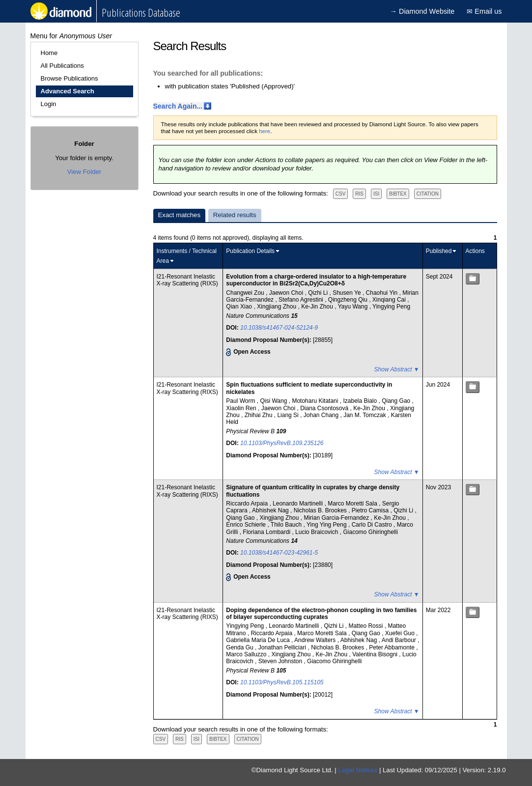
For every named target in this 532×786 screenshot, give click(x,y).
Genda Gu (240, 647)
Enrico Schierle (247, 525)
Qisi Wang (274, 401)
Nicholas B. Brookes (321, 510)
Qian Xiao (240, 307)
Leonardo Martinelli (298, 504)
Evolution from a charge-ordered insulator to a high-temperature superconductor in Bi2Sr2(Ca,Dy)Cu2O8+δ (316, 280)
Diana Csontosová (325, 408)
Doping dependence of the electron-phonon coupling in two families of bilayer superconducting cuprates (321, 614)
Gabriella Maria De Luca (259, 640)
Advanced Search (68, 91)
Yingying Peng (391, 307)
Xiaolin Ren (242, 408)
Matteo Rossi (366, 626)
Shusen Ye (348, 293)
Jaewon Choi (287, 293)
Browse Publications (70, 78)
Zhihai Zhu (259, 415)
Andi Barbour (400, 640)
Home (49, 53)
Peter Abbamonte (392, 647)
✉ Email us (484, 11)
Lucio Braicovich (318, 532)
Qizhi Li (319, 293)
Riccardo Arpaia (248, 504)
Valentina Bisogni (376, 654)
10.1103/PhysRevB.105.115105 (282, 682)
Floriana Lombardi (267, 532)
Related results (235, 215)
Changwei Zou (246, 293)
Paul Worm (241, 401)
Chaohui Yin (383, 293)
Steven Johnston (281, 661)
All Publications (62, 66)
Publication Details (250, 251)
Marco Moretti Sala (353, 504)
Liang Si (289, 415)
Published (439, 251)
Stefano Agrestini (302, 300)
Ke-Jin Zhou (318, 307)
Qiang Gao (397, 401)
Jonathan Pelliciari (283, 647)
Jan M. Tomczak (365, 415)
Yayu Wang (354, 307)
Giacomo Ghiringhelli (370, 532)
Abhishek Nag (271, 510)
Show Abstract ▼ (397, 369)
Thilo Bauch (287, 525)
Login (49, 104)
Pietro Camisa (371, 510)
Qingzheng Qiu (349, 300)
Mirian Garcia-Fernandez (337, 518)
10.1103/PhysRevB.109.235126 (282, 443)
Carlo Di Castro (373, 525)
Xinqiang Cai (390, 300)
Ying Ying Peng (327, 525)
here (265, 131)
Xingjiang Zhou (277, 307)
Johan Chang (322, 415)
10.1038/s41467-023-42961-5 (279, 553)
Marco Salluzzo (247, 654)
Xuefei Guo (401, 633)
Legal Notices (358, 770)
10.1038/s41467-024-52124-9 (279, 328)
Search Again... (178, 106)
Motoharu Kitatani (316, 401)
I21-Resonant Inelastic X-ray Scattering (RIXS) (187, 280)
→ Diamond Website (422, 11)
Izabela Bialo (361, 401)
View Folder (84, 172)
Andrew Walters (316, 640)
